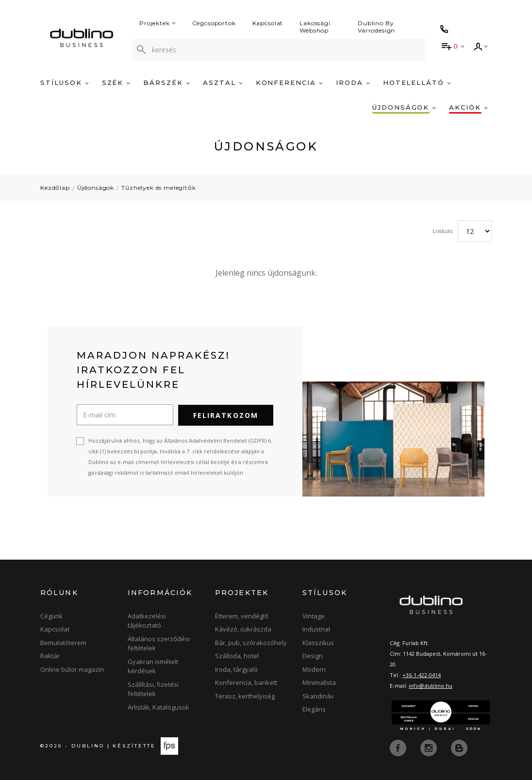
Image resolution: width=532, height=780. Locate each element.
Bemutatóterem (63, 642)
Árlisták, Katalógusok (158, 707)
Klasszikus (318, 642)
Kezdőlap (55, 188)
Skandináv (318, 696)
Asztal (223, 83)
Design (313, 656)
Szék (116, 83)
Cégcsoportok (214, 23)
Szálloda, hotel (237, 656)
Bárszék (166, 83)
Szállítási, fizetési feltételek (153, 689)
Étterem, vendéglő (242, 615)
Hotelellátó (417, 83)
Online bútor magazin (72, 669)
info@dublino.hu (431, 685)
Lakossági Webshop (315, 27)
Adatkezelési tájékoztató (147, 620)
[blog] (459, 747)
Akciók (468, 107)
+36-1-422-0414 (422, 674)
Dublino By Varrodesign (376, 27)
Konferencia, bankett (246, 682)
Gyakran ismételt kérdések (153, 666)
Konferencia (289, 83)
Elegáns (314, 709)
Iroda (353, 83)
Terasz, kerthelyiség (245, 696)
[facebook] (399, 747)
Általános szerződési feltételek (159, 643)
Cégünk (51, 615)
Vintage (314, 615)
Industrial (316, 629)
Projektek (158, 23)
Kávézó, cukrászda (243, 629)
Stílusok (65, 83)
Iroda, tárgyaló (236, 669)
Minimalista (319, 682)
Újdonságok (404, 107)
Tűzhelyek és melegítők (158, 188)
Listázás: (443, 231)
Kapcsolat (268, 23)
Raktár (50, 656)
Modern (314, 669)
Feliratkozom (226, 415)
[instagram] (430, 747)
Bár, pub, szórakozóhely (251, 642)
